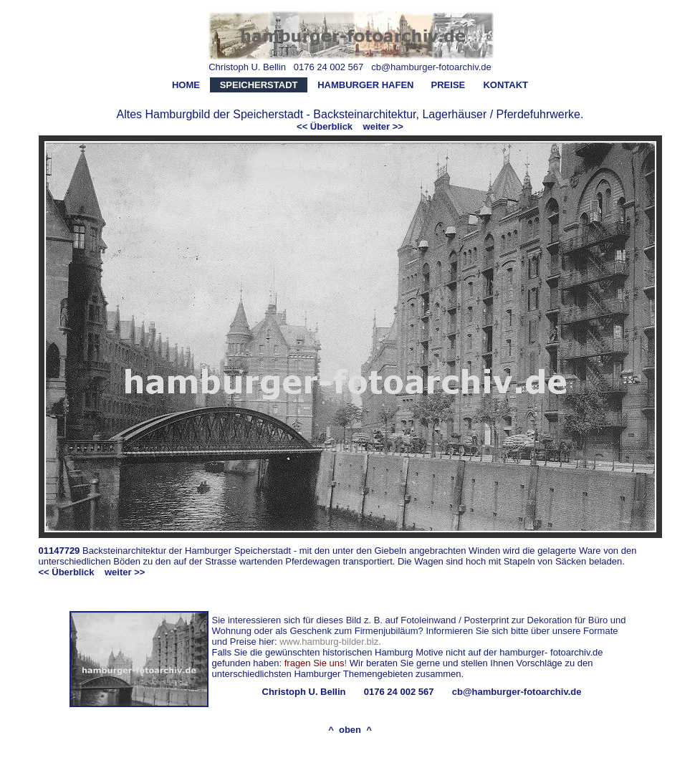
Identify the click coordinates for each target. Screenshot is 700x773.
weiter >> (383, 126)
